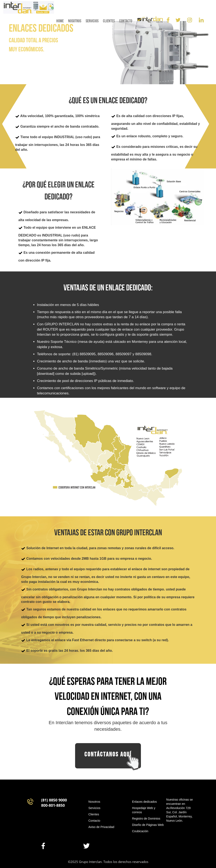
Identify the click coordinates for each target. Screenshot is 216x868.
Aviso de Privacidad (101, 827)
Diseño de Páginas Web (148, 825)
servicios (92, 21)
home (60, 21)
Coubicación (140, 831)
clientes (109, 21)
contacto (126, 21)
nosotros (75, 21)
